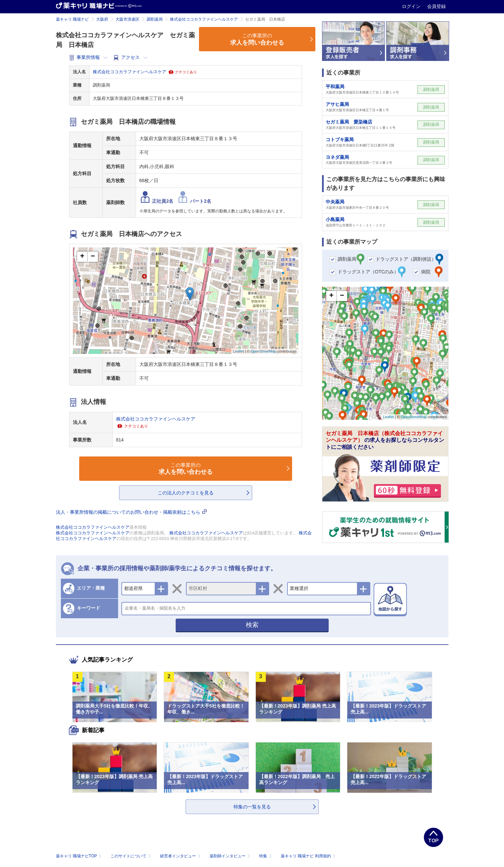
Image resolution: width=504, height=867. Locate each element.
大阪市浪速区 (127, 19)
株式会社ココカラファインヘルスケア (204, 19)
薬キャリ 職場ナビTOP (79, 856)
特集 (266, 856)
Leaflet (238, 351)
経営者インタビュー (181, 856)
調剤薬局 (155, 19)
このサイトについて (131, 856)
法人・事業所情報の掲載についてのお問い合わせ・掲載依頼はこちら (131, 512)
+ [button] (82, 257)
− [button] (93, 257)
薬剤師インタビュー (230, 856)
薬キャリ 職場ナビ (72, 19)
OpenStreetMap (263, 351)
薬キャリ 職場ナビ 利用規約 (308, 856)
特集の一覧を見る (252, 807)
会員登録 (436, 6)
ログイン (412, 6)
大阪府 (102, 19)
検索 (252, 625)
